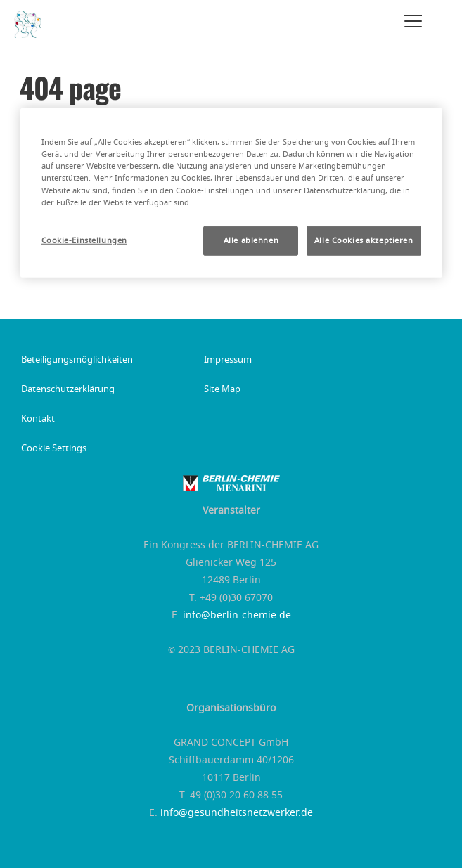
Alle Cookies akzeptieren (364, 240)
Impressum (228, 361)
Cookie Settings (54, 449)
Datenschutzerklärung (68, 390)
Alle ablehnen (251, 240)
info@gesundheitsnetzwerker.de (237, 813)
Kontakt (38, 420)
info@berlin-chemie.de (237, 616)
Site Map (222, 390)
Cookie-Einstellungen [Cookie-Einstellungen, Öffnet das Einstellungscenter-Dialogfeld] (84, 240)
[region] (231, 193)
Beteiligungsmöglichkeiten (77, 361)
